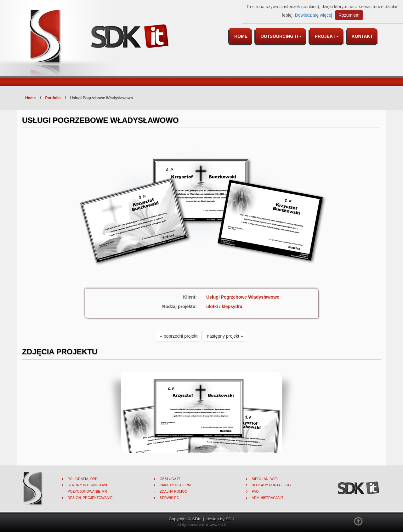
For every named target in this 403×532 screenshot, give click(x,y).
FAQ (255, 491)
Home (241, 36)
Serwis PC (169, 498)
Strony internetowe (88, 485)
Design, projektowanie (90, 498)
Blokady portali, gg (271, 485)
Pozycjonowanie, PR (88, 491)
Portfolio (53, 98)
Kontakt (362, 36)
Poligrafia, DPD (83, 479)
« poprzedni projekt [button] (179, 336)
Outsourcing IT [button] (281, 36)
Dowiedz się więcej (314, 15)
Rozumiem (349, 15)
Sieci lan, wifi (265, 479)
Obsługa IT (170, 479)
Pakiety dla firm (175, 485)
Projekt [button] (326, 36)
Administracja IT (268, 498)
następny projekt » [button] (225, 336)
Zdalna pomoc (173, 491)
